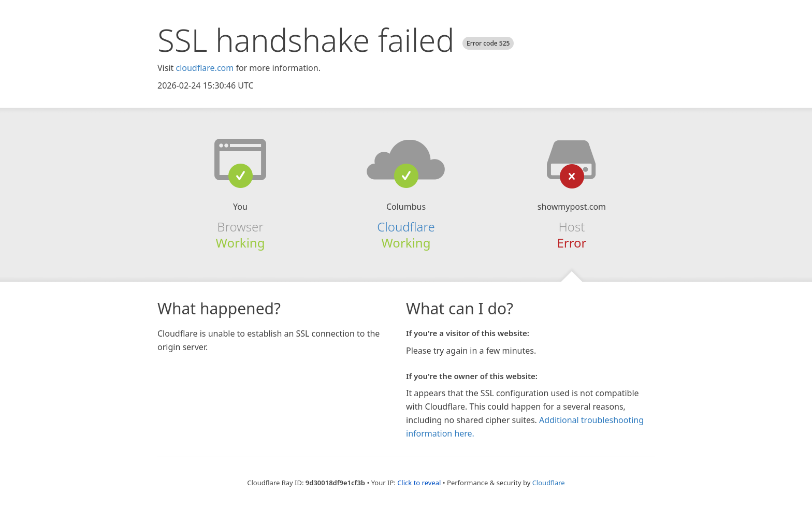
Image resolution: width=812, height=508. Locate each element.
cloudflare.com (205, 68)
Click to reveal (419, 483)
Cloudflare (406, 227)
